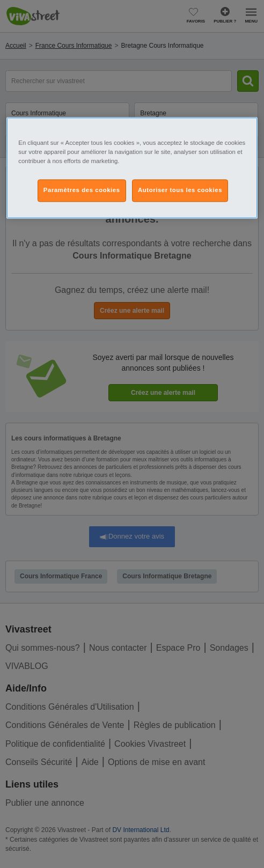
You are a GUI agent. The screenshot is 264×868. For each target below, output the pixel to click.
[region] (132, 168)
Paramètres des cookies (82, 190)
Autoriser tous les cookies (180, 190)
